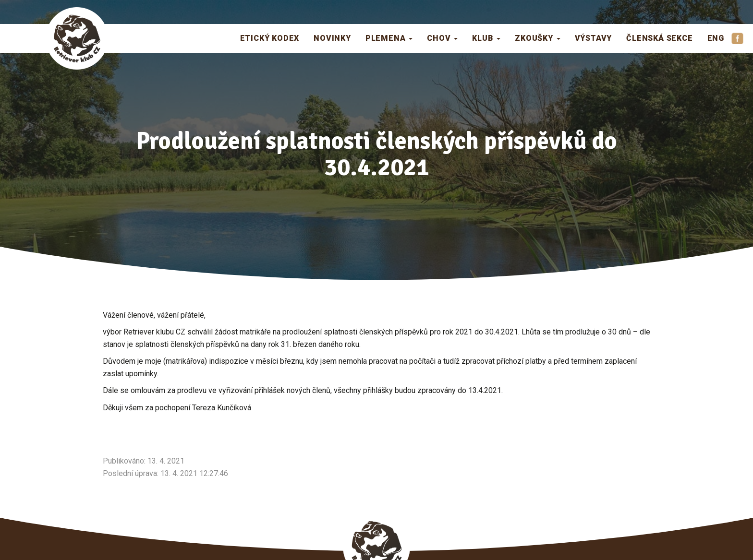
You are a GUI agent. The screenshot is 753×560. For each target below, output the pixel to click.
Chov (442, 38)
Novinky (332, 38)
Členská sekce (659, 38)
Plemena (389, 38)
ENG (716, 38)
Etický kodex (270, 38)
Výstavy (594, 38)
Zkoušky (537, 38)
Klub (486, 38)
